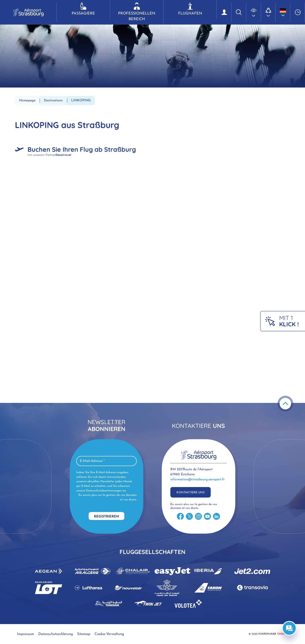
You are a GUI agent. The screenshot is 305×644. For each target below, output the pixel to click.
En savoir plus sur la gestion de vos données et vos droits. (108, 497)
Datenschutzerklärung (56, 634)
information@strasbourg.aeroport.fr (197, 479)
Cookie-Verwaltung (109, 634)
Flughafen (190, 9)
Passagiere (83, 9)
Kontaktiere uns (191, 493)
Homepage (27, 101)
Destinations (53, 101)
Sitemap (84, 634)
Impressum (26, 634)
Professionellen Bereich (137, 12)
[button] (254, 12)
